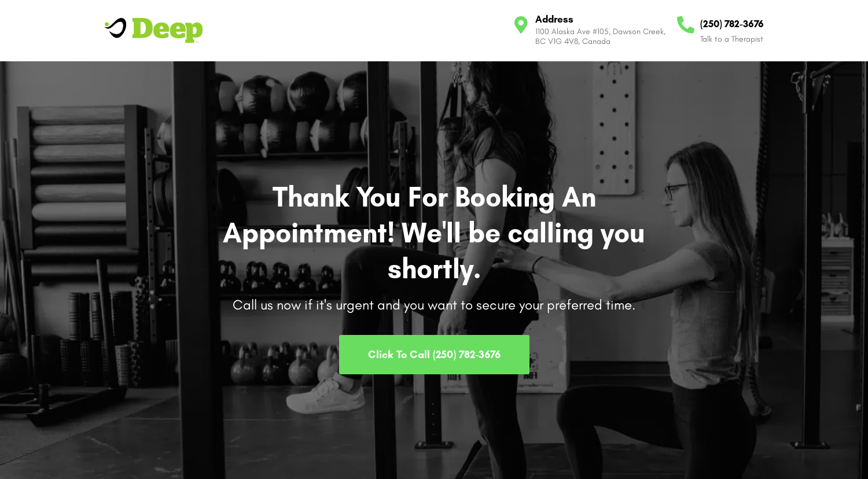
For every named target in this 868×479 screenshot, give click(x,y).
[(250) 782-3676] (686, 25)
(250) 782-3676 (732, 24)
